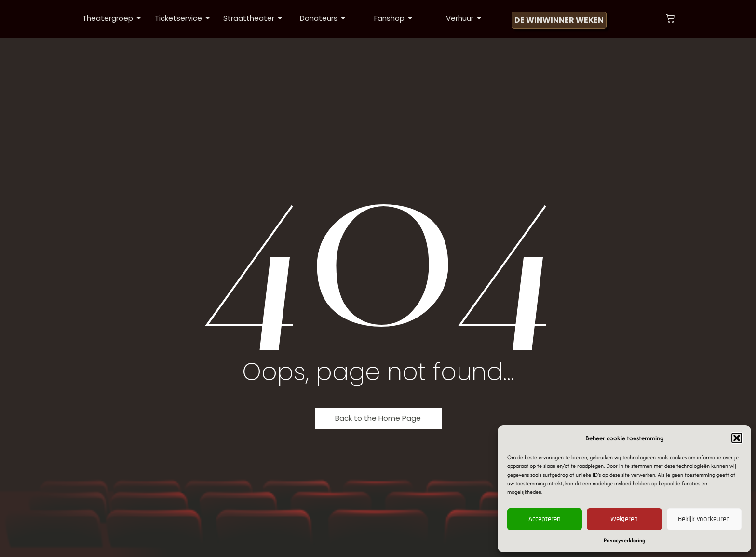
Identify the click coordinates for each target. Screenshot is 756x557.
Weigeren (624, 519)
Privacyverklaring (624, 540)
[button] (737, 438)
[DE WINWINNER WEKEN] (559, 20)
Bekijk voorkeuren (704, 519)
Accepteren (545, 519)
